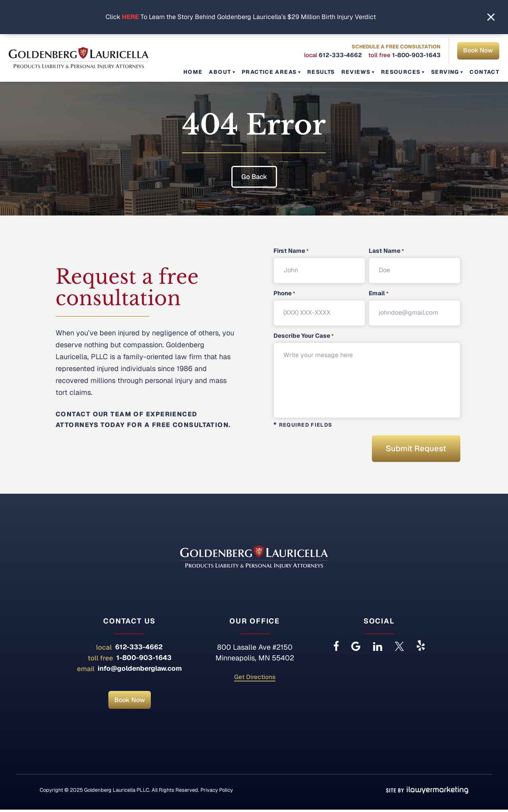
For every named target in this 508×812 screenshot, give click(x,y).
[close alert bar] (491, 17)
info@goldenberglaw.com (140, 671)
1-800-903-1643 (416, 56)
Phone (284, 293)
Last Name (386, 251)
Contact (485, 72)
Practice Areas (277, 72)
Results (327, 72)
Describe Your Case (303, 336)
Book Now (478, 51)
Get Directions (255, 680)
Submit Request (412, 450)
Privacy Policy (217, 792)
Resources (404, 72)
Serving (446, 72)
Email (378, 293)
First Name (291, 251)
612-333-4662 (340, 56)
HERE (130, 17)
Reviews (361, 72)
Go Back (254, 176)
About (230, 72)
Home (204, 72)
